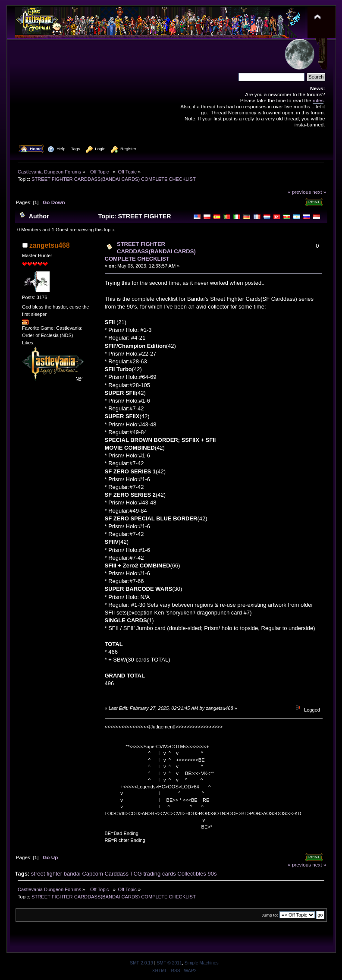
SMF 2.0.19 (141, 963)
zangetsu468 (50, 245)
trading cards (160, 874)
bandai (72, 874)
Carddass (116, 874)
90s (212, 874)
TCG (136, 874)
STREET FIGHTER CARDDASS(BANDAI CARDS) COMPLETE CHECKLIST (150, 251)
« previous (299, 192)
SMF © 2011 (169, 963)
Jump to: (270, 915)
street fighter (47, 874)
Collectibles (191, 874)
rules (318, 100)
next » (319, 192)
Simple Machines (202, 963)
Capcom (92, 874)
